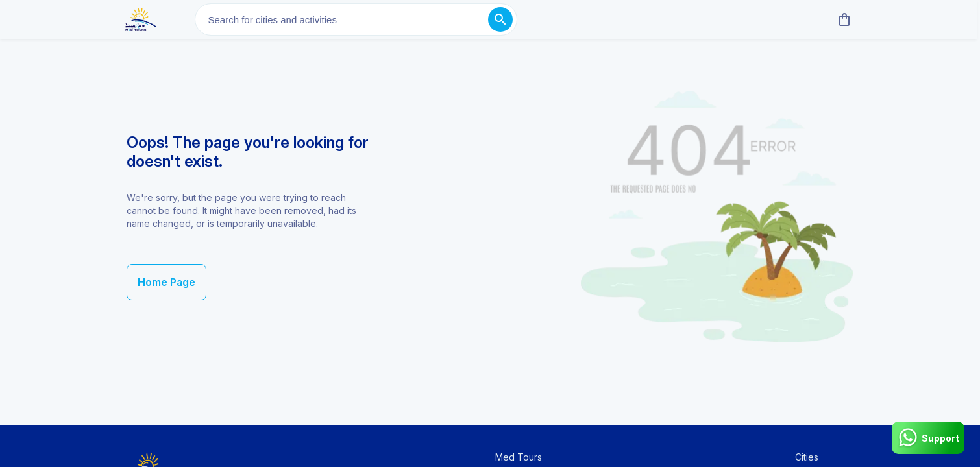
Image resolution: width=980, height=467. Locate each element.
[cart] (842, 19)
